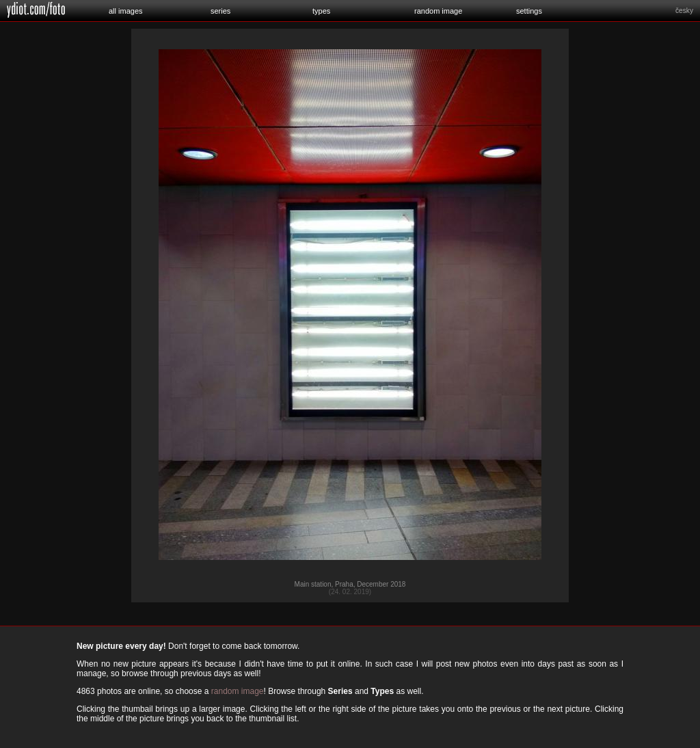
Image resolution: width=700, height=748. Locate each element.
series (220, 11)
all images (126, 11)
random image (438, 11)
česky (684, 11)
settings (529, 11)
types (321, 11)
